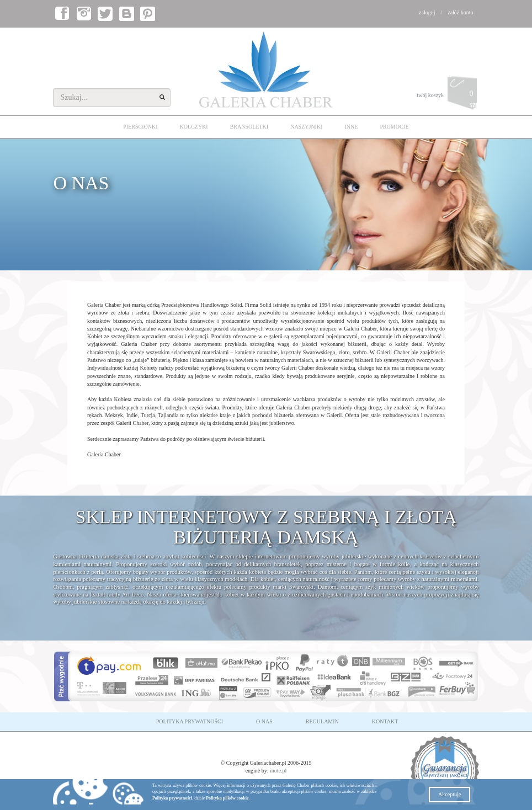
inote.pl (278, 771)
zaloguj (427, 12)
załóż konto (460, 12)
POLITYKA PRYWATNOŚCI (190, 721)
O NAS (264, 721)
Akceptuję (449, 794)
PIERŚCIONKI (140, 127)
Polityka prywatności (172, 798)
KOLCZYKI (194, 127)
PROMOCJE (394, 127)
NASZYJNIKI (306, 127)
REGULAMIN (322, 721)
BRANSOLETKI (249, 127)
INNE (352, 127)
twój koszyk (448, 96)
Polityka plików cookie (227, 798)
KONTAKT (385, 721)
